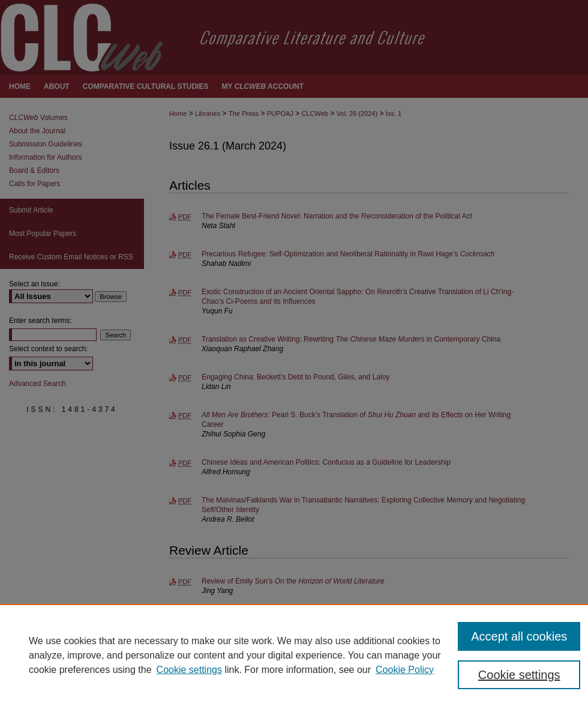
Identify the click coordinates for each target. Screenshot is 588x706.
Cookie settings (189, 670)
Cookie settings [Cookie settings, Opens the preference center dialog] (519, 675)
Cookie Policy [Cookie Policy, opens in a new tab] (405, 670)
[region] (294, 655)
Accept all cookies (519, 636)
